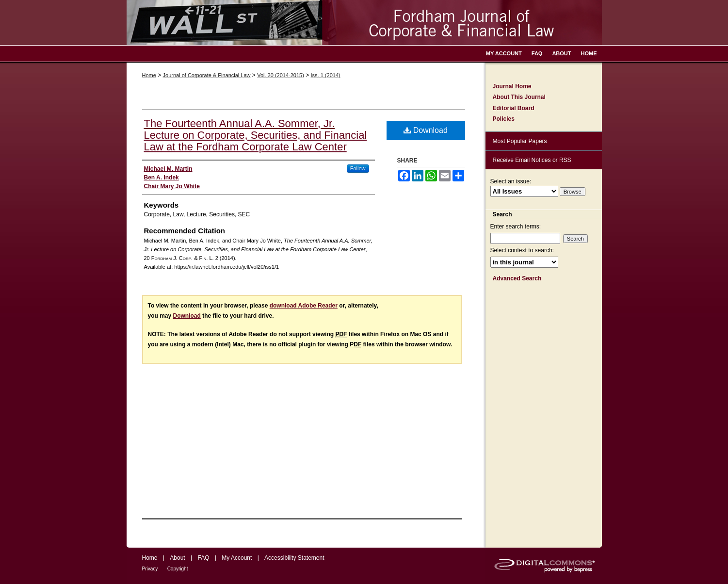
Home (149, 75)
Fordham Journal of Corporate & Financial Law (364, 23)
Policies (504, 119)
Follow (358, 168)
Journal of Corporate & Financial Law (207, 75)
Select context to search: (522, 250)
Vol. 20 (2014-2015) (281, 75)
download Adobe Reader (304, 306)
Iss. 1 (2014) (326, 75)
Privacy (150, 569)
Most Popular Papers (520, 141)
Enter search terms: (516, 227)
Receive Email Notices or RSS (532, 160)
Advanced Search (517, 278)
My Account (237, 558)
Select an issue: (511, 181)
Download (426, 130)
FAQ (203, 558)
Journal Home (512, 86)
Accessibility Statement (294, 558)
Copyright (178, 569)
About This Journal (519, 97)
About (177, 558)
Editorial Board (514, 108)
